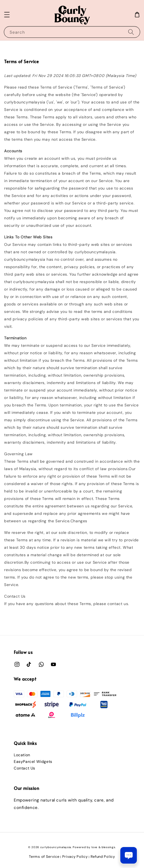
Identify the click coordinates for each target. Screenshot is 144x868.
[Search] (131, 32)
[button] (7, 15)
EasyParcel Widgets (33, 762)
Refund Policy (103, 857)
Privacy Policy (75, 857)
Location (22, 755)
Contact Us (25, 768)
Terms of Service (44, 857)
